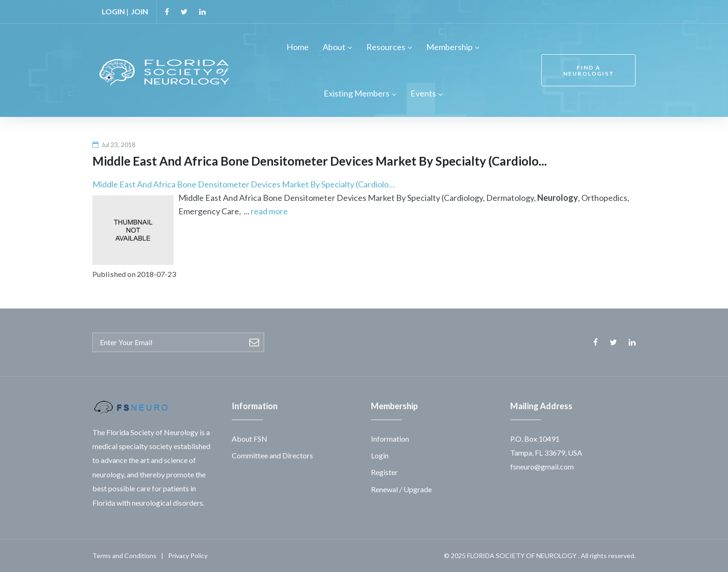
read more (269, 211)
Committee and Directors (272, 455)
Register (384, 472)
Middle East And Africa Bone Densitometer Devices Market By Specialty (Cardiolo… (244, 184)
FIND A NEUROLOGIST (589, 71)
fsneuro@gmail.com (542, 466)
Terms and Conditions (124, 556)
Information (390, 439)
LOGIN (113, 11)
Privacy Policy (188, 556)
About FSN (250, 439)
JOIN (140, 11)
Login (380, 455)
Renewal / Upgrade (401, 489)
